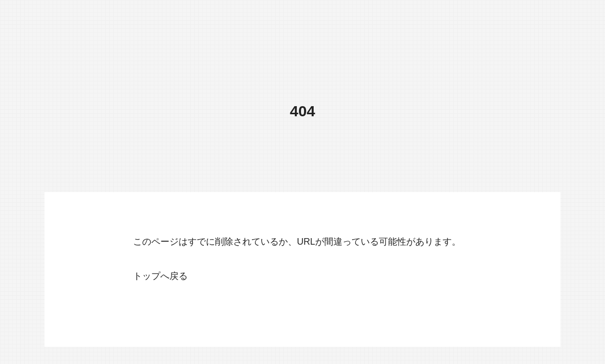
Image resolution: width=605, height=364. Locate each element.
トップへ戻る (160, 276)
